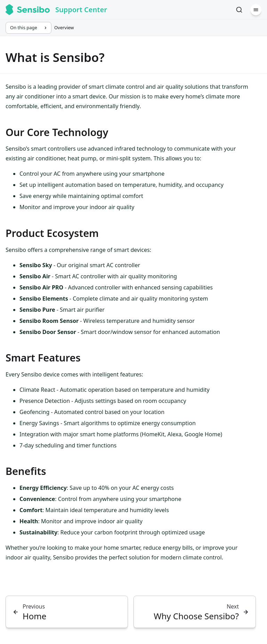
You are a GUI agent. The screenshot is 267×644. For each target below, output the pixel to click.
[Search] (239, 10)
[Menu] (256, 10)
